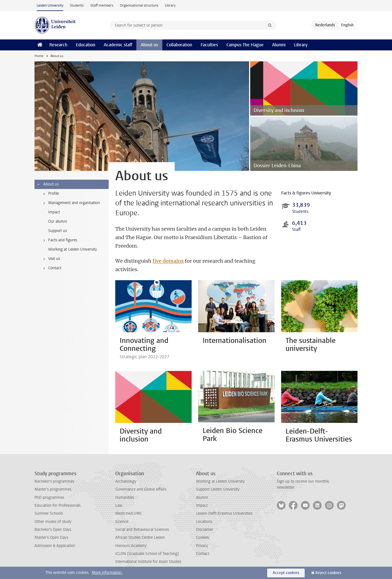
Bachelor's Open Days (53, 530)
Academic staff (118, 45)
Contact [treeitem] (51, 268)
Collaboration (179, 45)
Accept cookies (286, 573)
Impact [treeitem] (54, 212)
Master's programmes (53, 489)
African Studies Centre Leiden (140, 538)
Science (122, 522)
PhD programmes (49, 498)
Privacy (202, 546)
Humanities (125, 498)
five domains (168, 261)
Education (86, 45)
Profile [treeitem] (50, 194)
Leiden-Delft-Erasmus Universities (224, 513)
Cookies (202, 538)
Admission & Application (55, 546)
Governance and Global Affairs (141, 489)
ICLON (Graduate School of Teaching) (147, 554)
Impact (202, 505)
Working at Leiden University (220, 481)
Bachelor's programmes (54, 481)
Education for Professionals (57, 505)
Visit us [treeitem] (51, 259)
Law (119, 505)
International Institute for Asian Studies (148, 562)
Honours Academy (131, 546)
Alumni (279, 45)
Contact (203, 554)
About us (149, 45)
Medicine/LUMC (129, 513)
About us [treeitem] (47, 184)
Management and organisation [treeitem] (71, 203)
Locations (204, 522)
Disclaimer (205, 530)
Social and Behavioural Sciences (142, 530)
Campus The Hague (245, 45)
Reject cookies (328, 573)
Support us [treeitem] (57, 231)
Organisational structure (139, 5)
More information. (107, 573)
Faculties (209, 45)
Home (39, 56)
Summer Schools (49, 513)
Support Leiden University (218, 489)
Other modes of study (53, 522)
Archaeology (126, 481)
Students (77, 5)
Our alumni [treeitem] (57, 221)
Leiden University (50, 5)
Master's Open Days (51, 538)
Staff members (102, 5)
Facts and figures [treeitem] (59, 240)
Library (170, 5)
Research (58, 45)
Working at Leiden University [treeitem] (73, 249)
